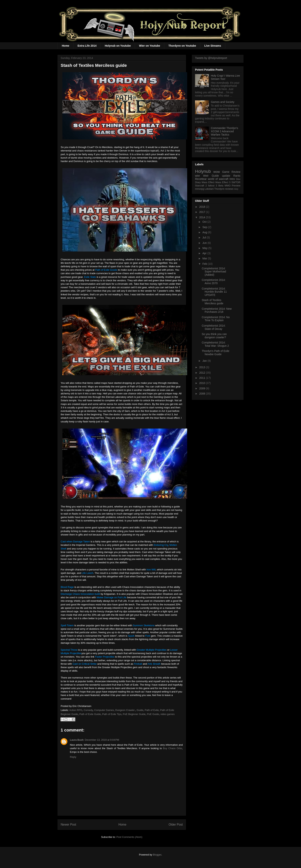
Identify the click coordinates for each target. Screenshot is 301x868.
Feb (205, 264)
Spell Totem (67, 625)
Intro (232, 179)
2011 (203, 378)
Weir (206, 176)
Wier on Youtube (150, 46)
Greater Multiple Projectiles (152, 650)
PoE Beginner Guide (134, 714)
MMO (228, 186)
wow (217, 172)
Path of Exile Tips (112, 714)
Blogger (157, 855)
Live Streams (213, 46)
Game (226, 172)
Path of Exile (152, 710)
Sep (205, 227)
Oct (205, 222)
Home (66, 46)
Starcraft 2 (201, 186)
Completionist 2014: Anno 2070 (214, 282)
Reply (73, 757)
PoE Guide (153, 714)
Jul (204, 237)
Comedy (88, 710)
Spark (131, 636)
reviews (229, 189)
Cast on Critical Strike (85, 664)
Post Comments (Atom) (129, 837)
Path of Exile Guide (90, 714)
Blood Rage (67, 587)
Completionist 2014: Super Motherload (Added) (214, 272)
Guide (140, 710)
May (205, 248)
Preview (236, 186)
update (226, 176)
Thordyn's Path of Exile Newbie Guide (216, 353)
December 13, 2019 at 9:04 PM (102, 740)
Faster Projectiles (105, 657)
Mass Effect (208, 182)
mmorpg (199, 189)
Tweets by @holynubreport (211, 58)
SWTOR (236, 182)
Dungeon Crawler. (125, 710)
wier (198, 176)
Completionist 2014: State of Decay (214, 327)
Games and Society (223, 102)
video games (168, 714)
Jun (205, 243)
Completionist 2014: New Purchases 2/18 (217, 310)
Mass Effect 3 (223, 182)
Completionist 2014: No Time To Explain (216, 319)
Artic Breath (154, 664)
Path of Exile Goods (106, 270)
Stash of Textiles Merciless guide (213, 302)
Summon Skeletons (144, 625)
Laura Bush (77, 740)
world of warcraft (218, 179)
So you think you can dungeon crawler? (214, 336)
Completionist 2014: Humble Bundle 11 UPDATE (214, 292)
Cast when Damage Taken (75, 542)
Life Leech (88, 573)
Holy (236, 189)
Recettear (201, 179)
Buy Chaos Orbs (173, 748)
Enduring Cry (161, 545)
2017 (203, 212)
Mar (205, 258)
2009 (203, 388)
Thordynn (219, 189)
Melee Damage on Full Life (111, 597)
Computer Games (104, 710)
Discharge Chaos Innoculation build (81, 594)
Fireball (138, 664)
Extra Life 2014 (87, 46)
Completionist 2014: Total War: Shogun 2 (215, 344)
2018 (203, 207)
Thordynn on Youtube (182, 46)
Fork (148, 636)
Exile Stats (90, 277)
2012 (203, 373)
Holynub (203, 171)
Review (236, 172)
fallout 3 (213, 186)
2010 (203, 383)
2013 (203, 367)
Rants (237, 176)
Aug (205, 232)
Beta (221, 186)
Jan (205, 361)
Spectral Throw (69, 650)
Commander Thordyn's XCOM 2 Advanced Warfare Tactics (225, 131)
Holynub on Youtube (118, 46)
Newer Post (68, 825)
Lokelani (209, 189)
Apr (205, 253)
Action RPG (76, 710)
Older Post (176, 825)
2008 (203, 394)
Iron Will (151, 570)
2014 (203, 217)
